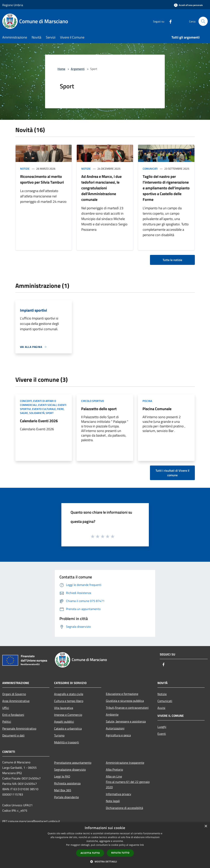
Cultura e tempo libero (69, 701)
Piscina (147, 401)
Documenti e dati (13, 735)
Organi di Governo (14, 694)
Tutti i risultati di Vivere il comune (172, 473)
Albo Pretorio (114, 769)
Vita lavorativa (64, 708)
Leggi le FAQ (62, 776)
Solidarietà (37, 413)
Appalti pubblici (64, 722)
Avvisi (161, 708)
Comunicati (150, 169)
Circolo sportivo (93, 401)
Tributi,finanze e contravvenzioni (127, 708)
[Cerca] (203, 21)
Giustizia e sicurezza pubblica (125, 701)
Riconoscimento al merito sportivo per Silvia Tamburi (42, 179)
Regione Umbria (13, 5)
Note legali (113, 801)
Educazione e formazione (122, 694)
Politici (7, 722)
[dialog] (105, 845)
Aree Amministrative (16, 701)
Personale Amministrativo (19, 728)
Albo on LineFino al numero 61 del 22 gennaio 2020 (128, 782)
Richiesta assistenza (67, 783)
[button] (105, 861)
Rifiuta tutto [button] (120, 853)
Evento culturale (44, 409)
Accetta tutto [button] (90, 853)
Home (61, 69)
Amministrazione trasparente (125, 763)
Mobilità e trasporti (67, 742)
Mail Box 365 (63, 790)
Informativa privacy (119, 794)
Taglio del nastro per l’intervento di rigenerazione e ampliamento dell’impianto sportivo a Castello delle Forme (166, 188)
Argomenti (78, 69)
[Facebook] (169, 21)
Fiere (60, 409)
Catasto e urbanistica (68, 728)
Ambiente (112, 714)
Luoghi (162, 727)
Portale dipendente (66, 797)
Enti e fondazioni (13, 715)
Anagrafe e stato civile (69, 694)
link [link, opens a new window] (142, 845)
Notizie (25, 169)
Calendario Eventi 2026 (39, 421)
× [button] (206, 826)
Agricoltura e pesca (118, 735)
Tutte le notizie (172, 260)
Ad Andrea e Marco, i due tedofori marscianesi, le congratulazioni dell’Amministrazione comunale (101, 188)
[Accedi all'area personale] (188, 5)
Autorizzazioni (115, 728)
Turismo (59, 735)
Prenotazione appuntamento (73, 763)
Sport (50, 413)
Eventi (162, 734)
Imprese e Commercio (68, 715)
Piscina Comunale (157, 409)
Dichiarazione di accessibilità (124, 808)
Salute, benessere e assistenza (126, 721)
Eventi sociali (47, 405)
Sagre (24, 413)
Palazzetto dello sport (99, 409)
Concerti (26, 401)
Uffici (6, 708)
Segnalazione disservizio (70, 769)
